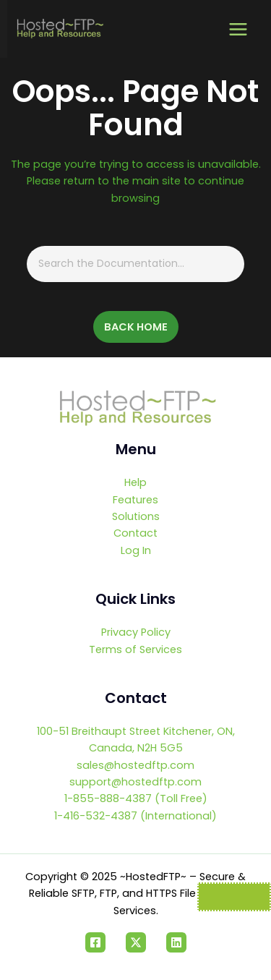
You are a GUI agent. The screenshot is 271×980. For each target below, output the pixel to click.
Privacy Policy (136, 632)
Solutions (136, 516)
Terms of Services (135, 649)
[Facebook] (95, 942)
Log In (136, 550)
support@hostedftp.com (135, 782)
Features (135, 500)
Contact (135, 533)
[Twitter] (136, 942)
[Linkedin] (176, 942)
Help (135, 482)
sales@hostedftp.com (135, 765)
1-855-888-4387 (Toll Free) (136, 798)
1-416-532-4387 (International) (135, 816)
